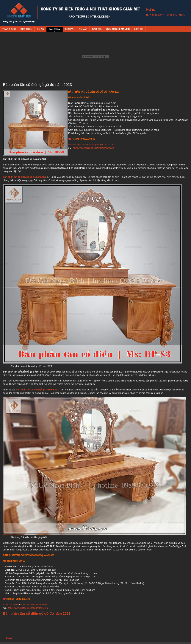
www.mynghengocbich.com (99, 145)
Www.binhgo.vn (76, 145)
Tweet (9, 638)
